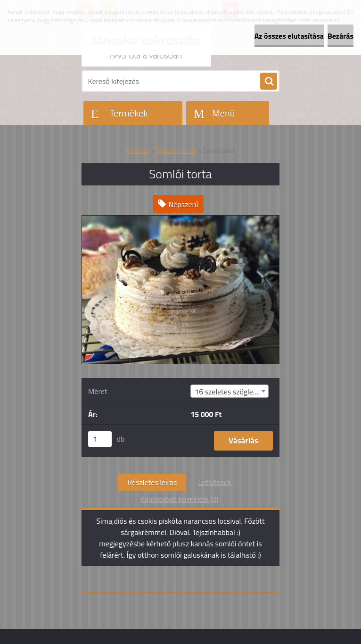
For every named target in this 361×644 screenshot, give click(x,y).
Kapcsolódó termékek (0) (180, 499)
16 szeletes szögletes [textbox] (229, 392)
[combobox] (230, 391)
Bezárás (340, 36)
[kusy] (100, 439)
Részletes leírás (152, 482)
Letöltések (214, 482)
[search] (269, 82)
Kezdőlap (139, 151)
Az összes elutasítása (289, 36)
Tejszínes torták (176, 151)
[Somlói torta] (180, 219)
